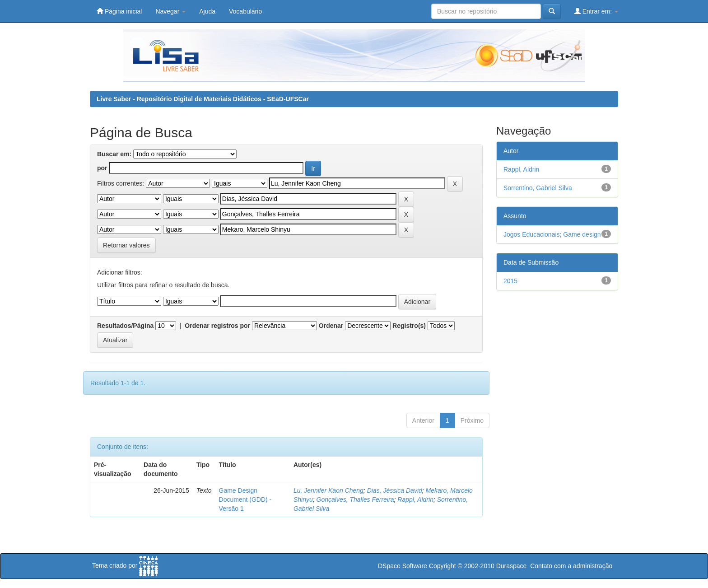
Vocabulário (245, 11)
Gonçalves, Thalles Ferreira (355, 499)
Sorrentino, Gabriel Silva (538, 188)
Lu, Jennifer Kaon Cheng (328, 490)
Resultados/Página (125, 326)
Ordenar (331, 326)
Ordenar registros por (217, 326)
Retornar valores (126, 245)
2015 (510, 281)
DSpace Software (403, 566)
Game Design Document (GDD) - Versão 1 (245, 499)
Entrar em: (596, 11)
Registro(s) (409, 326)
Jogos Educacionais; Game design (552, 234)
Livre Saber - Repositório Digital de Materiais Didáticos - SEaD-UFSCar (203, 99)
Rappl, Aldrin (415, 499)
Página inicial (119, 11)
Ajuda (207, 11)
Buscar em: (114, 154)
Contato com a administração (571, 566)
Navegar (170, 11)
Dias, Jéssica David (395, 490)
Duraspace (512, 566)
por (102, 168)
